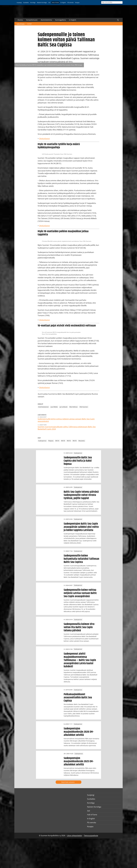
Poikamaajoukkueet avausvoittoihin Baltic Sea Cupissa (78, 698)
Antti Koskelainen (43, 407)
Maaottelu (82, 441)
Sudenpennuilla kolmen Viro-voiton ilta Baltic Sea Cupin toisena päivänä (79, 627)
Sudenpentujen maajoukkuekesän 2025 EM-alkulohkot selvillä (79, 761)
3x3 (49, 3)
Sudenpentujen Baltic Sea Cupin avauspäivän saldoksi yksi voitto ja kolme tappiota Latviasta (81, 527)
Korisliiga (33, 3)
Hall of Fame (55, 3)
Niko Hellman (73, 407)
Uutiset (29, 24)
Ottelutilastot (44, 139)
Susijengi (19, 3)
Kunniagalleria (60, 20)
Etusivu (20, 20)
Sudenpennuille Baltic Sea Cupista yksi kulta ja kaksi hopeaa (78, 461)
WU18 (75, 441)
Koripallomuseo (32, 20)
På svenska (70, 3)
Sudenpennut (42, 441)
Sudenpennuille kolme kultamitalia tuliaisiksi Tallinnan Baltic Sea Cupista (81, 559)
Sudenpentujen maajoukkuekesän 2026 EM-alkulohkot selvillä (79, 732)
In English (63, 3)
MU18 (63, 441)
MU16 (57, 441)
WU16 (69, 441)
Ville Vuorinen (84, 407)
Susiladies (26, 3)
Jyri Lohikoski (64, 407)
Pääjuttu (51, 441)
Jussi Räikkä (54, 407)
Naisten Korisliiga (42, 3)
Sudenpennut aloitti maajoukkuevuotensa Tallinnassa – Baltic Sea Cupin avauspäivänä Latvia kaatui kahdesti (80, 660)
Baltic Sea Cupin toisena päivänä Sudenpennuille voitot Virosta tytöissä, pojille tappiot (81, 495)
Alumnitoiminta (46, 20)
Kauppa (77, 3)
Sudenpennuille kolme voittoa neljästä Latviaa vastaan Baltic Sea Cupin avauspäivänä (80, 593)
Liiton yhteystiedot (74, 836)
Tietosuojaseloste (91, 836)
